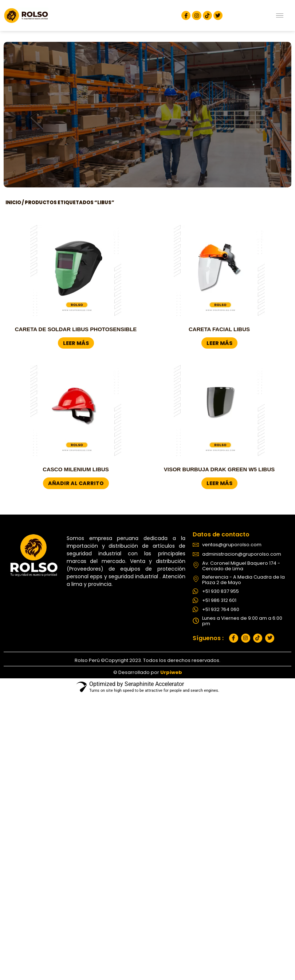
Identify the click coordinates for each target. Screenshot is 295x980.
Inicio (13, 203)
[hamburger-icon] (280, 15)
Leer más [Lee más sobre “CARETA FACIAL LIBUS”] (219, 343)
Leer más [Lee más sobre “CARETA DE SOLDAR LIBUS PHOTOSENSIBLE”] (76, 343)
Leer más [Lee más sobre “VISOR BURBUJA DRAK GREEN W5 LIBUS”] (219, 483)
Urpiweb (171, 672)
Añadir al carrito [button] (76, 483)
